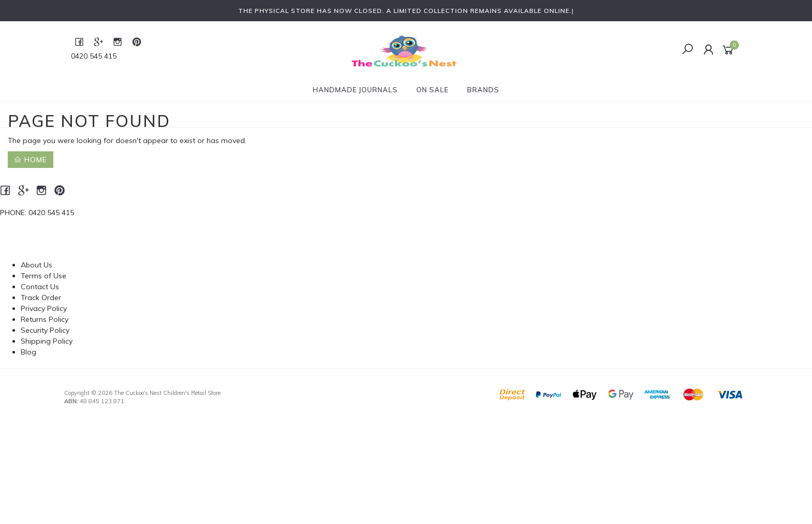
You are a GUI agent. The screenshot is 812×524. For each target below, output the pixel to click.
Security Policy (45, 330)
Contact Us (40, 287)
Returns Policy (45, 319)
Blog (28, 352)
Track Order (41, 298)
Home (31, 160)
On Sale (432, 90)
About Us (37, 265)
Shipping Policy (47, 341)
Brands (483, 90)
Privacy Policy (44, 308)
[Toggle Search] (687, 50)
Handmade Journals (355, 90)
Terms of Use (44, 276)
